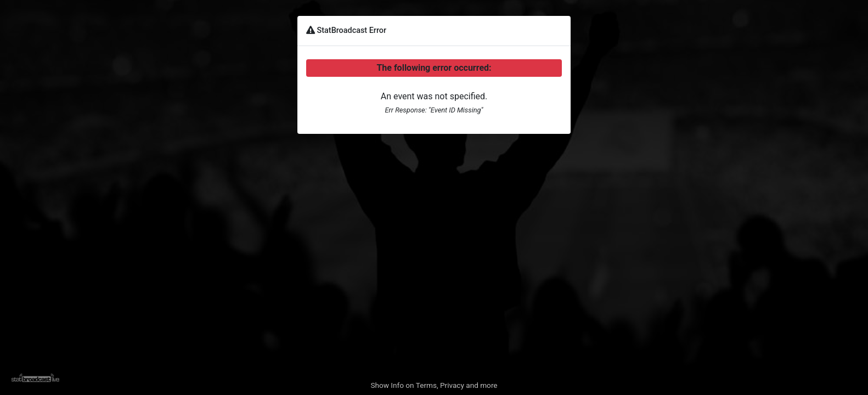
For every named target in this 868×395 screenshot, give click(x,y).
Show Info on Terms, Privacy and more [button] (434, 385)
